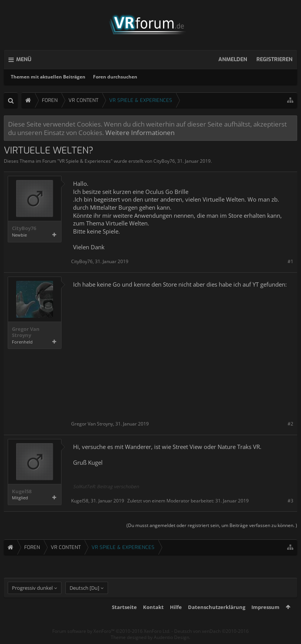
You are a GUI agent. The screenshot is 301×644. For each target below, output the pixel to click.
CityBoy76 (164, 161)
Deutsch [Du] (84, 588)
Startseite (124, 607)
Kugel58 (22, 491)
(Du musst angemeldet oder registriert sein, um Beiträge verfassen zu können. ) (212, 525)
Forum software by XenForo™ (111, 631)
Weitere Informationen (140, 132)
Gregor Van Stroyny (26, 332)
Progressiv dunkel (32, 588)
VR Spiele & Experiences (85, 161)
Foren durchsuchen (115, 77)
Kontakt (153, 607)
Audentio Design (171, 637)
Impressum (265, 607)
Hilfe (176, 607)
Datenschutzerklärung (217, 607)
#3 (290, 501)
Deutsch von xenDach (211, 631)
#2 (290, 424)
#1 (290, 261)
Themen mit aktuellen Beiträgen (48, 77)
